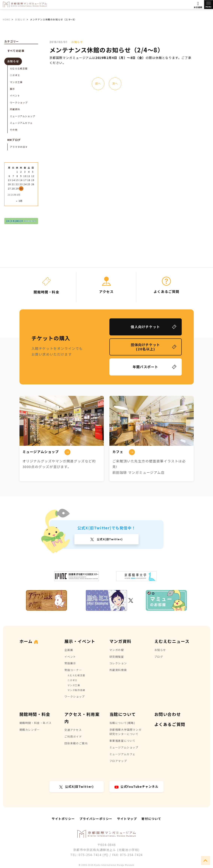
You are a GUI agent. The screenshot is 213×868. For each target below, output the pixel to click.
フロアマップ (118, 761)
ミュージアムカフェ (21, 123)
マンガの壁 (117, 650)
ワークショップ (19, 102)
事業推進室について (123, 741)
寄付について (151, 819)
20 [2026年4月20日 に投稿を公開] (9, 184)
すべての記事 (16, 51)
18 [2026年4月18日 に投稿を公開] (29, 180)
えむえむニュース (172, 641)
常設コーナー (73, 670)
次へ (115, 83)
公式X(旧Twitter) (109, 539)
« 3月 (19, 201)
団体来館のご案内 (76, 743)
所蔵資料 (15, 109)
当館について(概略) (122, 723)
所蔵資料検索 (118, 670)
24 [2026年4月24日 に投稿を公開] (25, 184)
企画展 (69, 650)
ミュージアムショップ (23, 116)
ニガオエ (15, 75)
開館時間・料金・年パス (36, 723)
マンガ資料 (120, 641)
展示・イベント (80, 641)
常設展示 (70, 663)
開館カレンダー (30, 730)
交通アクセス (73, 730)
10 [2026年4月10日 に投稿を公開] (25, 176)
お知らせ (77, 42)
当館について (123, 714)
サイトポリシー (63, 819)
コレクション (118, 663)
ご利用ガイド (73, 736)
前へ (98, 83)
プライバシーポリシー (96, 819)
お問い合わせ (168, 714)
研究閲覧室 (117, 657)
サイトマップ (127, 819)
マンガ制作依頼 (76, 690)
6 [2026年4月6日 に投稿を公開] (9, 176)
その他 (14, 130)
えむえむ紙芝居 (19, 68)
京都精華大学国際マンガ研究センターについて (126, 732)
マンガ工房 (16, 82)
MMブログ (14, 140)
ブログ (159, 657)
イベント (15, 95)
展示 (12, 89)
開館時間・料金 (35, 714)
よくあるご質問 (170, 724)
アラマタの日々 (19, 147)
